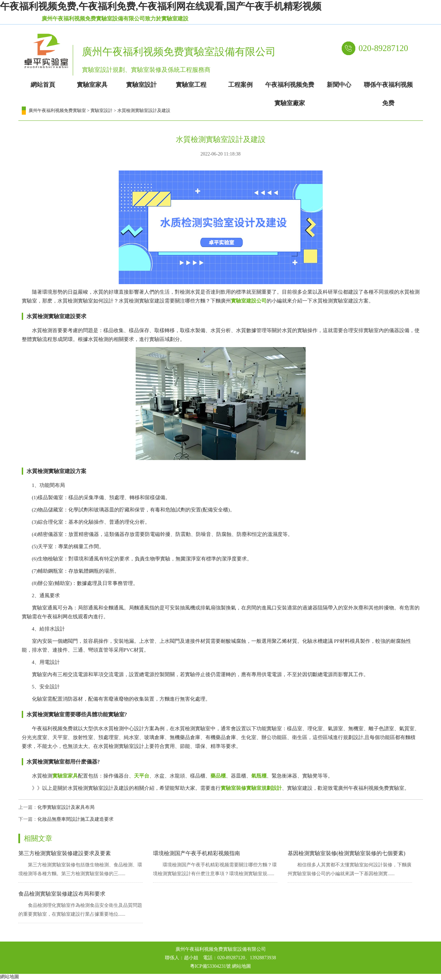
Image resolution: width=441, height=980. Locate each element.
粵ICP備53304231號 (210, 966)
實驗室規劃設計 (264, 788)
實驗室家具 (65, 776)
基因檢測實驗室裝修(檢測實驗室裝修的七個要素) (347, 853)
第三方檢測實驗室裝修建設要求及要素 (65, 853)
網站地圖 (241, 966)
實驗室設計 (101, 110)
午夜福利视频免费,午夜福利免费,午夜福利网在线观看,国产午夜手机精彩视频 (161, 6)
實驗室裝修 (233, 788)
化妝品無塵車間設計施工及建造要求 (75, 819)
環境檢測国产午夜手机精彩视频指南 (197, 853)
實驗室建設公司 (249, 301)
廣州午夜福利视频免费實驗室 (57, 110)
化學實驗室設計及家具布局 (66, 807)
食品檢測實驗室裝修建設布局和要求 (62, 894)
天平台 (142, 776)
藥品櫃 (218, 776)
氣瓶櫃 (259, 776)
